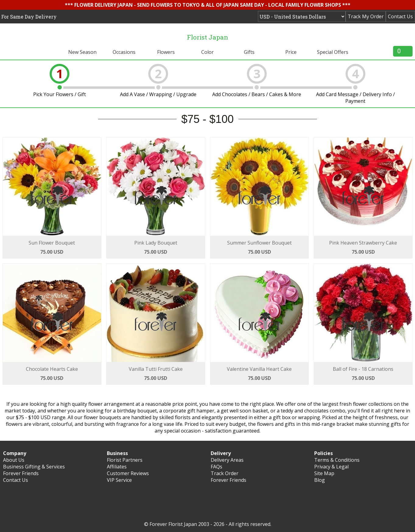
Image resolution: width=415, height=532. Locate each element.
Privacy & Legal (331, 467)
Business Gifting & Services (34, 467)
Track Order (225, 473)
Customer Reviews (128, 473)
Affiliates (117, 467)
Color (207, 52)
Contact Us (400, 16)
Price (291, 52)
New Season (82, 52)
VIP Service (119, 480)
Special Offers (333, 52)
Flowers (166, 52)
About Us (14, 460)
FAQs (216, 467)
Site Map (324, 473)
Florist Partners (125, 460)
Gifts (249, 52)
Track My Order (366, 16)
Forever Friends (21, 473)
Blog (320, 480)
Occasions (124, 52)
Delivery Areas (227, 460)
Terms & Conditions (337, 460)
